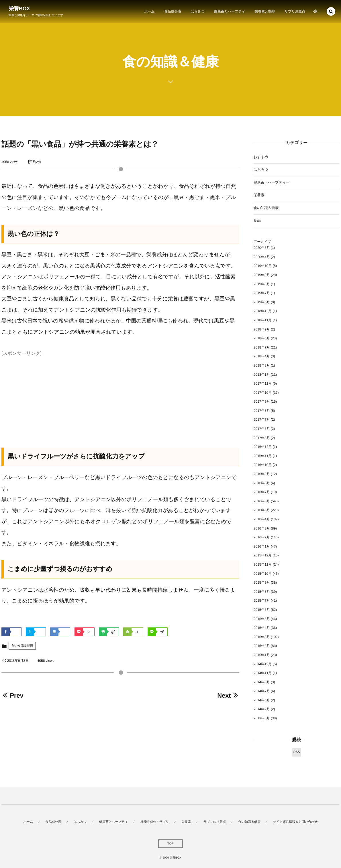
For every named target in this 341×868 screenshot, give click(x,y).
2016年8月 (262, 483)
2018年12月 (263, 311)
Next (228, 695)
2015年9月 (262, 582)
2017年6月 (262, 429)
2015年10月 (263, 574)
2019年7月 (262, 293)
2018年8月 (262, 338)
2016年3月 (262, 528)
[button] (331, 11)
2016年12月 (263, 447)
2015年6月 (262, 610)
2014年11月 (263, 673)
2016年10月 (263, 465)
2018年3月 (262, 365)
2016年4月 (262, 519)
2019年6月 (262, 302)
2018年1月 (262, 375)
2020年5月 (262, 248)
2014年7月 (262, 691)
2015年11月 (263, 564)
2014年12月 (263, 664)
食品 (257, 221)
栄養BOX (19, 9)
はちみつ (261, 170)
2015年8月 (262, 592)
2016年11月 (263, 456)
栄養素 (259, 195)
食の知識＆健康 (22, 646)
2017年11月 (263, 383)
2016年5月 (262, 510)
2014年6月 (262, 700)
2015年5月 (262, 619)
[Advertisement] (120, 399)
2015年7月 (262, 601)
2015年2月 (262, 646)
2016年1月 (262, 546)
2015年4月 (262, 628)
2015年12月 (263, 555)
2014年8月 (262, 682)
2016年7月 (262, 492)
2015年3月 (262, 637)
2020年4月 (262, 257)
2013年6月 (262, 718)
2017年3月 (262, 438)
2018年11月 (263, 320)
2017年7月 (262, 420)
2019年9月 (262, 275)
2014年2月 (262, 709)
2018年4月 (262, 356)
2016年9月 (262, 474)
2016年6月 (262, 501)
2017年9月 (262, 401)
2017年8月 (262, 411)
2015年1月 (262, 655)
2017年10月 (263, 393)
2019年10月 (263, 266)
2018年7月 (262, 347)
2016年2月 (262, 537)
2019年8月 (262, 284)
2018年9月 (262, 329)
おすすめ (261, 157)
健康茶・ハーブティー (272, 182)
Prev (12, 695)
